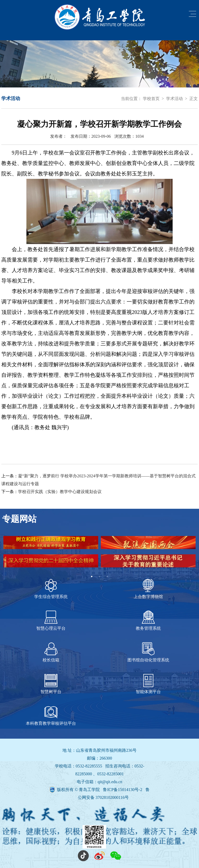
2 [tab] (99, 577)
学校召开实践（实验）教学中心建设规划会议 (60, 492)
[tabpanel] (99, 554)
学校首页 (151, 99)
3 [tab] (107, 577)
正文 (194, 99)
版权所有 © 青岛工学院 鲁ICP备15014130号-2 (100, 790)
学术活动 (174, 99)
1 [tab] (92, 577)
